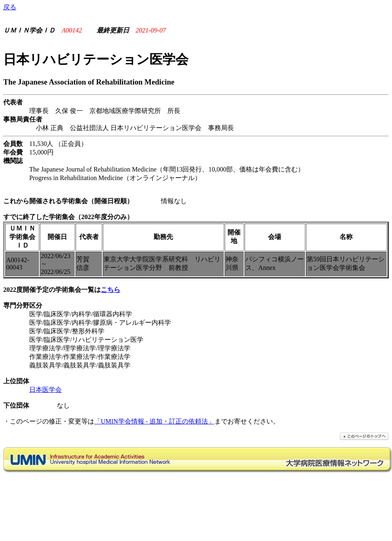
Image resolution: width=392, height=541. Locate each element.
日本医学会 (45, 390)
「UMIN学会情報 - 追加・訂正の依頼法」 (154, 421)
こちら (110, 290)
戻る (10, 7)
